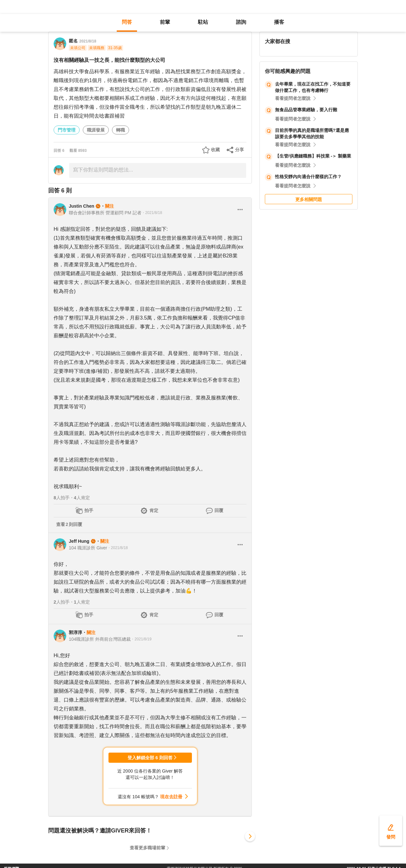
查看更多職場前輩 (147, 848)
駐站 (203, 22)
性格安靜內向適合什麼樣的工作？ (308, 177)
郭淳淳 (75, 632)
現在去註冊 (171, 797)
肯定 (154, 510)
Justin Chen (82, 206)
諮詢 (241, 22)
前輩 (165, 22)
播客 (279, 22)
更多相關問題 (309, 199)
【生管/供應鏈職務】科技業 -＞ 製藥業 (313, 156)
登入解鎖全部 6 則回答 (150, 758)
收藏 (215, 150)
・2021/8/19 (141, 639)
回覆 (219, 510)
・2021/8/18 (152, 213)
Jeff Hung (79, 541)
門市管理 (67, 130)
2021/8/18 (88, 41)
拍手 (89, 510)
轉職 (121, 130)
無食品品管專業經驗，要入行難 (306, 110)
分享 (239, 150)
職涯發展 (96, 130)
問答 (127, 22)
